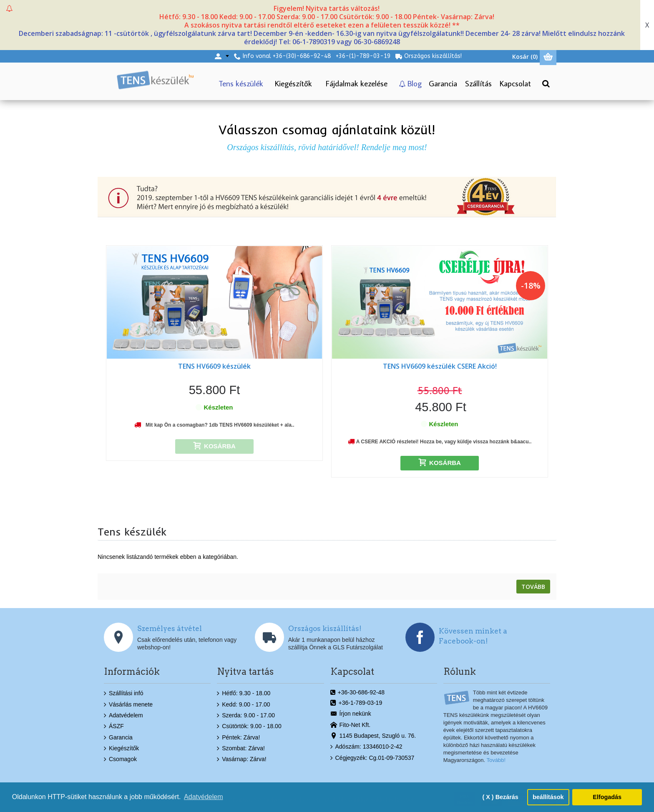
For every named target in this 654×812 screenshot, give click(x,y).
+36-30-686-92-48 (357, 693)
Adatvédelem (123, 716)
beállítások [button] (548, 797)
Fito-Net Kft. (351, 725)
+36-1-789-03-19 (356, 703)
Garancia (118, 738)
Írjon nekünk (351, 714)
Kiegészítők (121, 749)
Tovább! (496, 760)
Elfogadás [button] (607, 797)
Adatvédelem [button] (203, 797)
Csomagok (120, 759)
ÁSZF (114, 727)
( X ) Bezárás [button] (500, 797)
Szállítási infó (123, 694)
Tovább (533, 587)
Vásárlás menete (128, 704)
